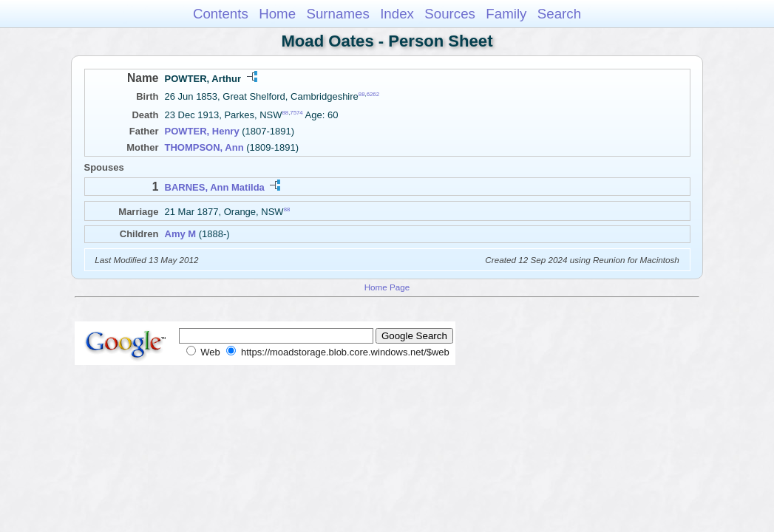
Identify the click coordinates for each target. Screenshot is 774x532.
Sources (450, 14)
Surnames (337, 14)
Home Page (387, 287)
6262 (373, 94)
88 (362, 94)
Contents (221, 14)
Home (277, 14)
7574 (296, 113)
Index (397, 14)
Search (559, 14)
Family (506, 14)
